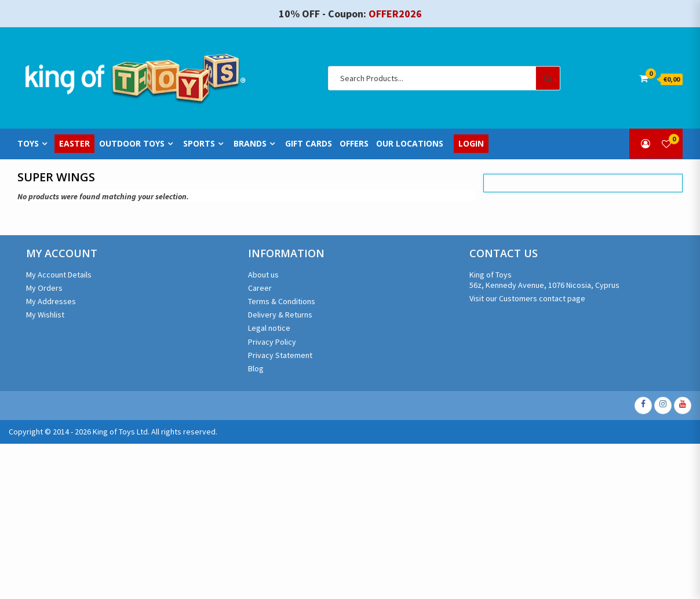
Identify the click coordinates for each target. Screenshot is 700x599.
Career (260, 288)
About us (263, 275)
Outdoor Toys (132, 144)
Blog (256, 368)
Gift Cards (309, 144)
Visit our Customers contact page (527, 298)
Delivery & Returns (280, 315)
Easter (74, 144)
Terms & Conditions (282, 301)
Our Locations (410, 144)
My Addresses (51, 301)
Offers (354, 144)
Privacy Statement (280, 355)
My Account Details (59, 275)
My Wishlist (45, 315)
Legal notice (269, 328)
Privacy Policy (272, 342)
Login (471, 144)
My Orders (44, 288)
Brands (250, 144)
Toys (28, 144)
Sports (199, 144)
